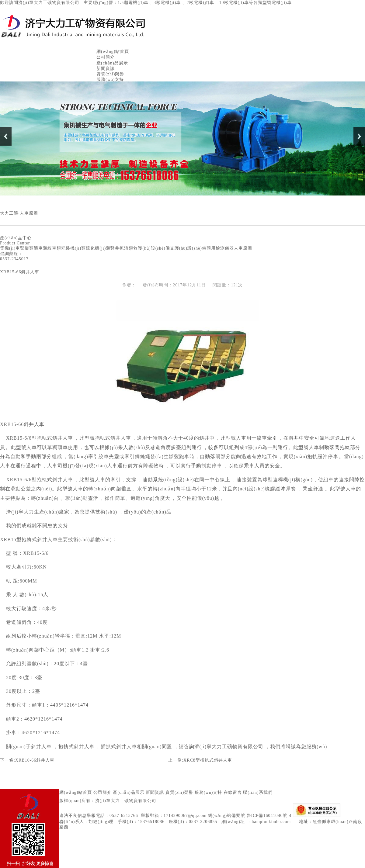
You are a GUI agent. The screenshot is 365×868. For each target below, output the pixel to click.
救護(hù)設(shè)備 (151, 248)
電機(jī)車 (10, 248)
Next (359, 136)
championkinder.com (270, 822)
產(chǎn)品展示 (112, 63)
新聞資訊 (106, 69)
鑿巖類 (27, 248)
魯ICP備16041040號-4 (269, 816)
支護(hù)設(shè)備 (188, 248)
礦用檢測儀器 (220, 248)
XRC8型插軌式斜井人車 (208, 760)
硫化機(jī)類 (98, 248)
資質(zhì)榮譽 (110, 74)
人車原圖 (243, 248)
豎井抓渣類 (122, 248)
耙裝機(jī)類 (73, 248)
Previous (6, 136)
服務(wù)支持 (110, 80)
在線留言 (233, 792)
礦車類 (41, 248)
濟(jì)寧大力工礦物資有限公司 (126, 801)
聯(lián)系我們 (258, 792)
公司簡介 (106, 57)
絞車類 (54, 248)
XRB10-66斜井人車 (35, 760)
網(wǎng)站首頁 (113, 52)
